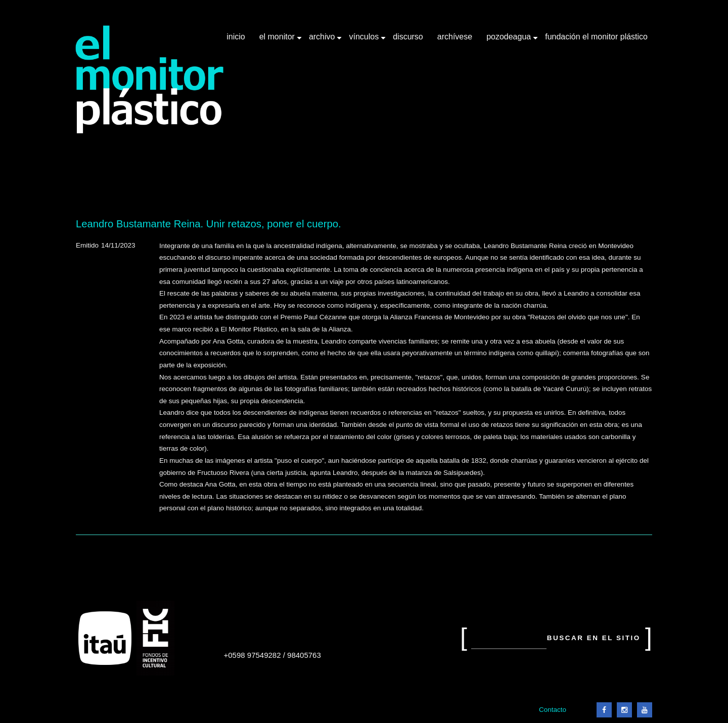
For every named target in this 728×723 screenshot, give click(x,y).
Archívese (455, 37)
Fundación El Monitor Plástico (596, 37)
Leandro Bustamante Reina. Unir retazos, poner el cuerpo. (209, 224)
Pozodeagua (510, 40)
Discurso (408, 37)
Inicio (236, 37)
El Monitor (278, 40)
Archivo (323, 40)
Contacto (553, 710)
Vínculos (365, 40)
